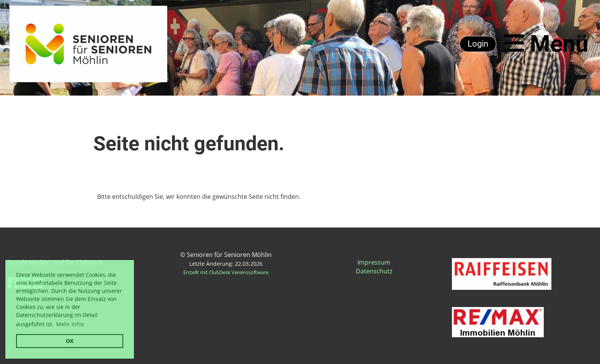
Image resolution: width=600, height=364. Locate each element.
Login (478, 44)
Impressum (374, 262)
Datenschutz (374, 271)
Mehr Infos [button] (70, 324)
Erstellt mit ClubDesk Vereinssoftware (226, 272)
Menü (546, 44)
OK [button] (70, 341)
